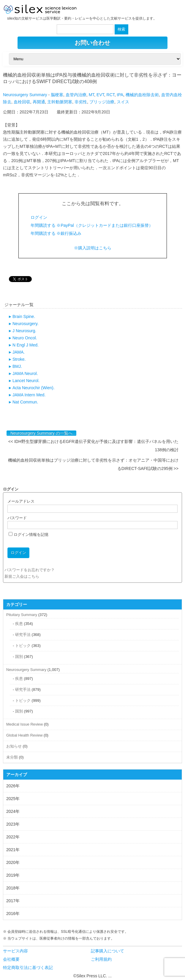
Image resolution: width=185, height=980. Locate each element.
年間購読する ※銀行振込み (56, 233)
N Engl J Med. (26, 345)
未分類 (12, 757)
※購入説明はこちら (93, 248)
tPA (120, 95)
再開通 (39, 102)
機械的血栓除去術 (142, 95)
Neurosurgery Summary (25, 95)
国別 (19, 657)
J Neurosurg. (24, 331)
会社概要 (11, 959)
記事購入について (107, 951)
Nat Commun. (25, 402)
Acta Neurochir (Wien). (34, 388)
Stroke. (19, 359)
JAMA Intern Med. (29, 395)
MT (92, 95)
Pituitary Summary (22, 615)
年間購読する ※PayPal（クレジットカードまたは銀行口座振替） (92, 225)
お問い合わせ (92, 43)
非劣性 (81, 102)
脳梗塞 (57, 95)
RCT (111, 95)
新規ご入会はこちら (22, 576)
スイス (123, 102)
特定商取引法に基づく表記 (28, 968)
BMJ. (17, 366)
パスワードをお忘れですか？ (30, 570)
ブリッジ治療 (102, 102)
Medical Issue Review (24, 724)
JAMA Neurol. (25, 373)
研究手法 (23, 635)
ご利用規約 (101, 959)
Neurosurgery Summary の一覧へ (41, 433)
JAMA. (19, 352)
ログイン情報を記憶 (29, 535)
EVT (100, 95)
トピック (23, 646)
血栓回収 (22, 102)
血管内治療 (76, 95)
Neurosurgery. (26, 324)
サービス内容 (15, 951)
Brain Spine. (24, 316)
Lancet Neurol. (26, 381)
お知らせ (14, 746)
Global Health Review (24, 735)
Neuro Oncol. (25, 338)
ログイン (39, 217)
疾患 (19, 624)
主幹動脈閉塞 (60, 102)
